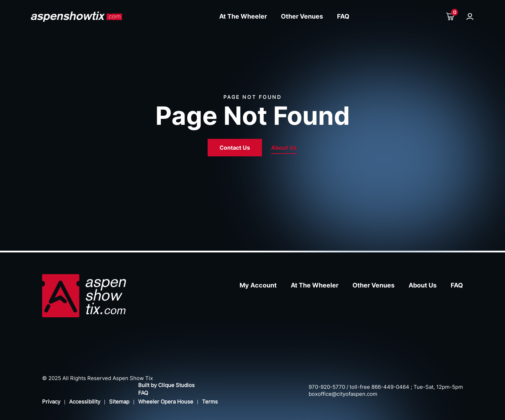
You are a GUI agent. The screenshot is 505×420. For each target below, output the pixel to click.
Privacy (51, 402)
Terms (210, 402)
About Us (284, 148)
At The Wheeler (243, 16)
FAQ (343, 16)
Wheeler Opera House (166, 402)
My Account (258, 285)
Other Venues (302, 16)
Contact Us (235, 148)
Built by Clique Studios (166, 385)
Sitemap (119, 402)
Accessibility (85, 402)
